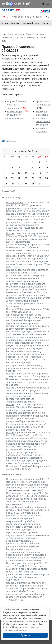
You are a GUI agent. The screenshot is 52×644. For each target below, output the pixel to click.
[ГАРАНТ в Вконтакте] (3, 4)
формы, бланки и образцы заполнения (17, 105)
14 (26, 173)
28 (26, 183)
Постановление (14, 203)
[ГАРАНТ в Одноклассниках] (24, 4)
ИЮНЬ (22, 151)
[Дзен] (7, 4)
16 (40, 173)
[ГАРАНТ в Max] (11, 4)
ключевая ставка (16, 118)
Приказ (10, 214)
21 (26, 178)
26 (12, 183)
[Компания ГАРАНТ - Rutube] (28, 4)
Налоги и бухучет (31, 23)
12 (12, 173)
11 (5, 173)
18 (5, 178)
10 (46, 167)
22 (33, 178)
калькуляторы (15, 111)
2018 (31, 151)
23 (40, 178)
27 (19, 183)
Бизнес (46, 23)
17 (46, 173)
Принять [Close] (25, 635)
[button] (42, 4)
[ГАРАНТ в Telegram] (16, 4)
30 (40, 183)
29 (33, 183)
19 (12, 178)
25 (5, 183)
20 (19, 178)
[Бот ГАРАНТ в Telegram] (20, 4)
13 (19, 173)
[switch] (6, 17)
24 (46, 178)
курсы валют (14, 115)
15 (33, 173)
